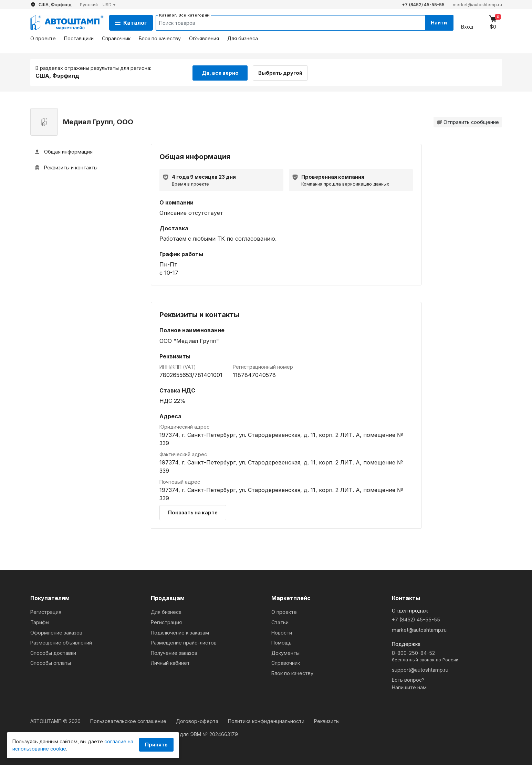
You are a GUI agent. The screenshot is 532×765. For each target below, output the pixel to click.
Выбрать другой (282, 72)
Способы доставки (53, 652)
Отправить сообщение (468, 121)
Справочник (116, 38)
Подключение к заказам (180, 632)
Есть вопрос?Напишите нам (409, 683)
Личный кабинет (170, 663)
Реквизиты (327, 721)
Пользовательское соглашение (129, 721)
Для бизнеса (243, 38)
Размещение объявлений (61, 642)
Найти (438, 23)
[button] (98, 5)
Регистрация (46, 612)
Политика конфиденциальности (267, 721)
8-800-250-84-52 (447, 656)
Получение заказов (174, 652)
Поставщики (79, 38)
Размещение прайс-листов (184, 642)
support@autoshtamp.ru (420, 669)
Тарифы (40, 622)
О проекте (43, 38)
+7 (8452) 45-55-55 (423, 5)
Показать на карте (193, 512)
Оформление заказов (56, 632)
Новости (282, 632)
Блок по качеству (160, 38)
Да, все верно (220, 72)
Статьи (280, 622)
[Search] (283, 23)
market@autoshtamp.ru (477, 5)
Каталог (131, 23)
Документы (285, 652)
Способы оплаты (51, 663)
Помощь (281, 642)
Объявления (204, 38)
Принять (156, 745)
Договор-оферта (198, 721)
